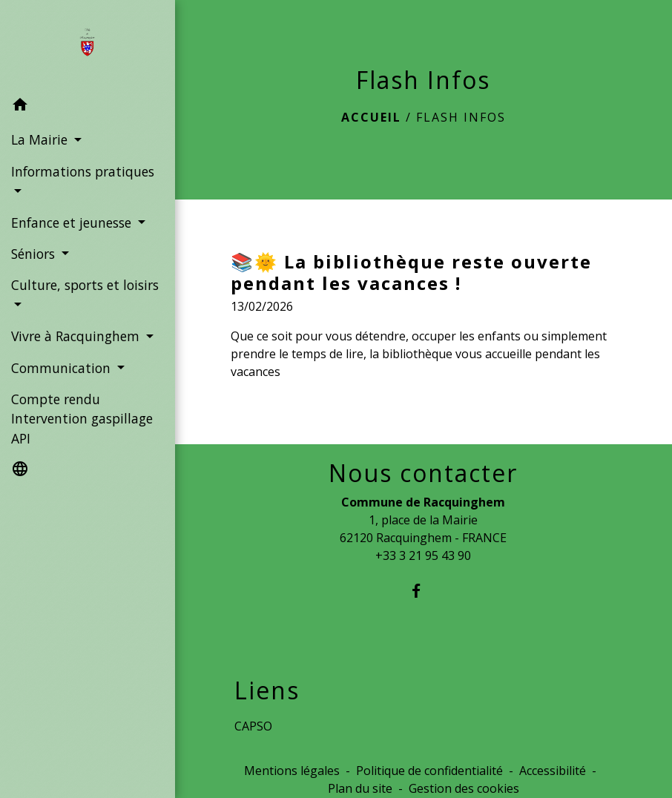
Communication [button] (63, 368)
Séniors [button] (35, 254)
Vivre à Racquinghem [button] (77, 336)
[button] (88, 107)
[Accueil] (88, 45)
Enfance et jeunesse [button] (73, 222)
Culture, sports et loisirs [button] (85, 285)
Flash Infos (461, 117)
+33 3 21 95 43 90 (423, 555)
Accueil (371, 117)
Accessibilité (553, 771)
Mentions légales (292, 771)
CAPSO (253, 726)
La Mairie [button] (41, 139)
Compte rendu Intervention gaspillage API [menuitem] (82, 419)
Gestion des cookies (464, 788)
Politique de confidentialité (429, 771)
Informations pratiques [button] (83, 171)
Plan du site (360, 788)
